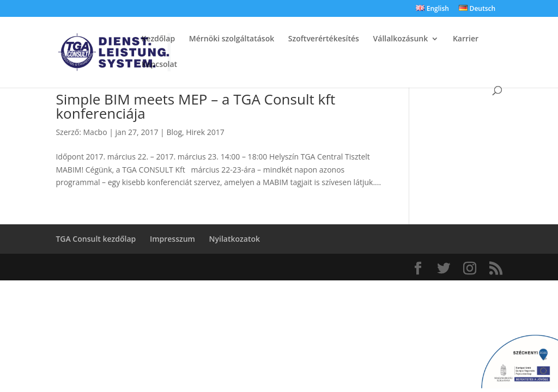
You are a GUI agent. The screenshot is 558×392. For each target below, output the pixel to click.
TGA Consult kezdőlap (96, 239)
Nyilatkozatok (235, 239)
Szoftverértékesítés (324, 39)
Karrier (466, 39)
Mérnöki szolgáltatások (232, 39)
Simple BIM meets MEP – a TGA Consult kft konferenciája (195, 106)
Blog (174, 132)
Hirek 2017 (205, 132)
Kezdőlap (158, 39)
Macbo (95, 132)
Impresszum (172, 239)
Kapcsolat (159, 65)
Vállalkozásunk (401, 39)
